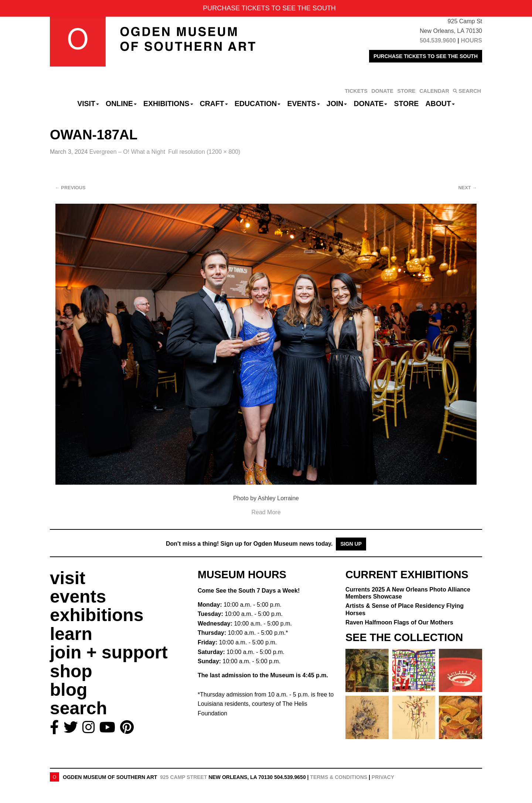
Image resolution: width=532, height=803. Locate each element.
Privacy (383, 777)
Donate (370, 104)
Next (468, 188)
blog (69, 690)
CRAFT (214, 104)
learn (71, 634)
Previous (70, 188)
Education (258, 104)
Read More (266, 512)
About (440, 104)
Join (337, 104)
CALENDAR (434, 91)
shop (71, 671)
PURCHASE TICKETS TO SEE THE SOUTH (426, 56)
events (78, 597)
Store (407, 104)
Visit (88, 104)
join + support (109, 652)
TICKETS (356, 91)
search (79, 708)
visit (68, 578)
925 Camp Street (183, 777)
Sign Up (351, 544)
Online (121, 104)
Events (304, 104)
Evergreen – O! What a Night (127, 152)
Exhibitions (168, 104)
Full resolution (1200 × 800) (204, 152)
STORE (406, 91)
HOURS (471, 40)
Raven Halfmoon (399, 622)
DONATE (382, 91)
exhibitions (97, 615)
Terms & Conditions (339, 777)
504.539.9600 (438, 40)
